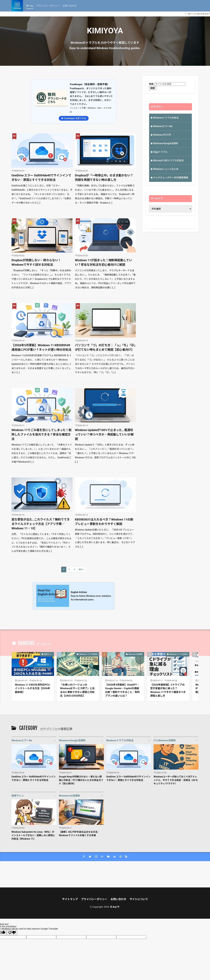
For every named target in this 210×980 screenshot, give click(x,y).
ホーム (30, 6)
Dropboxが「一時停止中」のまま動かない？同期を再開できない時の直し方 (104, 178)
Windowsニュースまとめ (166, 169)
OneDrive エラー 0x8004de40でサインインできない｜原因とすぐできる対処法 (41, 178)
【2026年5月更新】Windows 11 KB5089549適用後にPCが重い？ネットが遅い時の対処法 (41, 347)
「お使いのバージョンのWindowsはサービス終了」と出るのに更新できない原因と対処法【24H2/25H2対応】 (77, 690)
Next (81, 569)
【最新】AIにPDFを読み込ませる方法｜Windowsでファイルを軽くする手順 (79, 834)
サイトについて (139, 899)
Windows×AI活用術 (136, 654)
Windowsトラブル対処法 (166, 118)
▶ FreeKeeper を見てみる (74, 118)
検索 (153, 88)
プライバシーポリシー (48, 6)
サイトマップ (70, 899)
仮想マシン (48, 654)
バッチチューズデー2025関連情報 (171, 178)
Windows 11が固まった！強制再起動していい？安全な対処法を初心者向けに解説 (104, 262)
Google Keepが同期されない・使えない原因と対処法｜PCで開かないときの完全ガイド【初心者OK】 (81, 780)
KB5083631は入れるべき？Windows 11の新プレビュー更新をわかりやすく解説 (104, 522)
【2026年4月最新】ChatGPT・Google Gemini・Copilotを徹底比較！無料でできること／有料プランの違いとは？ (122, 690)
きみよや (115, 907)
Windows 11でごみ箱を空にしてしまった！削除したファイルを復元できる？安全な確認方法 (42, 434)
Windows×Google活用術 (166, 143)
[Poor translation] (12, 933)
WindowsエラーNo (163, 126)
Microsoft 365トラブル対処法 (168, 160)
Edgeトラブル (160, 152)
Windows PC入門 (162, 135)
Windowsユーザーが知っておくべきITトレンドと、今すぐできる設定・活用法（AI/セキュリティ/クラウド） (176, 780)
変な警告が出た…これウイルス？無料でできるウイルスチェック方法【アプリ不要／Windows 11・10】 (41, 524)
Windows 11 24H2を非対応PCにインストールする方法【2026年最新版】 (33, 688)
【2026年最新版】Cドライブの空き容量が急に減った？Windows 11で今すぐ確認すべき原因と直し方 (168, 690)
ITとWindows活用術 (165, 740)
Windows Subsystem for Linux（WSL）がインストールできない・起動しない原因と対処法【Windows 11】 (33, 835)
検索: (152, 84)
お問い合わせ (70, 6)
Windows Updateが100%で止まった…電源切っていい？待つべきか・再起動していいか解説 (104, 434)
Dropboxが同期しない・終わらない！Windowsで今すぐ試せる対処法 (36, 262)
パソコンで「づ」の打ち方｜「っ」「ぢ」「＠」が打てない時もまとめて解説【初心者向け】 (105, 347)
